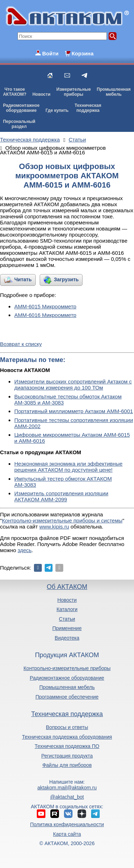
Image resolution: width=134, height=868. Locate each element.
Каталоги (67, 609)
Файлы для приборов (67, 765)
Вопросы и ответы (67, 727)
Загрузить (66, 279)
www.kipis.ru (54, 527)
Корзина (82, 53)
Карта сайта (67, 834)
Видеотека (67, 638)
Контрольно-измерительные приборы (67, 668)
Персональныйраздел (19, 124)
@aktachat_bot (67, 797)
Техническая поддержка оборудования (67, 737)
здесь (24, 550)
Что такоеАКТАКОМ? (15, 92)
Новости (41, 94)
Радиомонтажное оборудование (67, 678)
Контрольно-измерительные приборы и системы (62, 520)
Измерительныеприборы (74, 92)
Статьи (67, 619)
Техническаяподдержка (88, 108)
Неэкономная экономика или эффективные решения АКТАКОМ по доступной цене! (68, 467)
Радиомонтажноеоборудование (21, 108)
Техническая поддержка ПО (67, 746)
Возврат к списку (21, 344)
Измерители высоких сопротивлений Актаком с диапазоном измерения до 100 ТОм (73, 385)
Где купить (57, 110)
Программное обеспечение (67, 697)
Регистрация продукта (67, 756)
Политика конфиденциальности (67, 824)
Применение (67, 628)
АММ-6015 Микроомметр (45, 306)
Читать (23, 279)
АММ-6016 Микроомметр (45, 315)
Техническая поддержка (67, 714)
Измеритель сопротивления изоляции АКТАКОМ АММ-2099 (61, 496)
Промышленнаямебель (114, 92)
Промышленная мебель (67, 687)
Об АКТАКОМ (67, 587)
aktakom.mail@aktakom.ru (67, 788)
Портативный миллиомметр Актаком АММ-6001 (74, 411)
